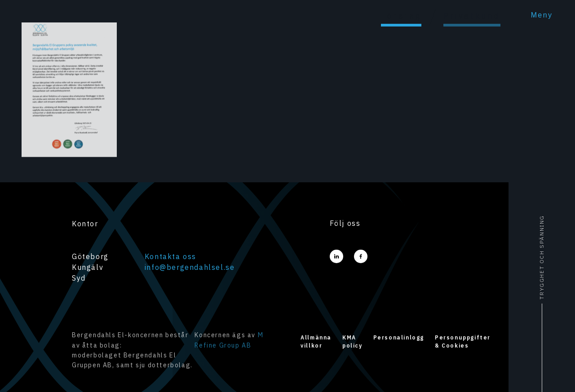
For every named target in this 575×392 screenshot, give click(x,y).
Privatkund (472, 16)
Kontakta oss (170, 256)
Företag (401, 16)
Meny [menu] (542, 15)
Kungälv (88, 267)
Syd (79, 278)
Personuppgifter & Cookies (463, 341)
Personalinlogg (399, 337)
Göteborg (90, 256)
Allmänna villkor (316, 341)
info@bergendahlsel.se (190, 267)
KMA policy (352, 341)
